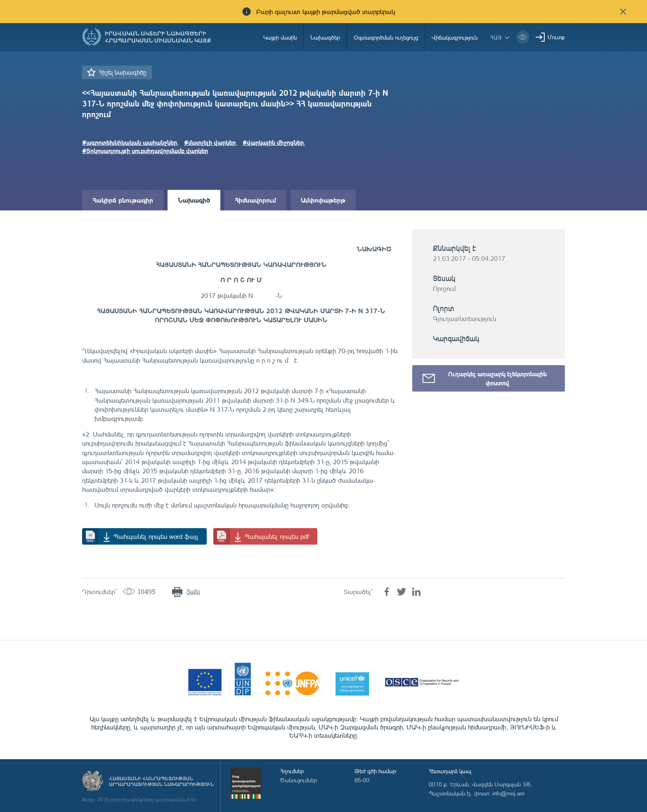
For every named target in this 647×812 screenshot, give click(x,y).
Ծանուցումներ (299, 780)
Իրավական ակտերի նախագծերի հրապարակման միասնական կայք (158, 37)
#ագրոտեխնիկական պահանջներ (130, 142)
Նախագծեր (325, 37)
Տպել (193, 591)
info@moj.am (508, 793)
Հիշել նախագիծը (123, 72)
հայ (496, 37)
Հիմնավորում (255, 200)
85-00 (362, 780)
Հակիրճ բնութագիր (123, 200)
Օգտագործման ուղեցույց (386, 37)
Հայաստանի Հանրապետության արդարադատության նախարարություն (161, 781)
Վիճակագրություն (455, 37)
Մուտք (556, 37)
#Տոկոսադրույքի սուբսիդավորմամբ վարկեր (145, 151)
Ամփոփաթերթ (323, 200)
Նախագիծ (194, 200)
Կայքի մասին (280, 37)
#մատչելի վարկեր (210, 142)
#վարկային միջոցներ (273, 142)
